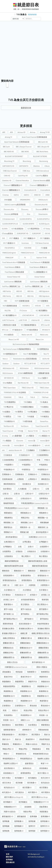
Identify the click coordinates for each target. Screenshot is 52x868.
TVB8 (19, 417)
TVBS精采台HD (9, 421)
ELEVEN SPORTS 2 (43, 219)
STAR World (26, 378)
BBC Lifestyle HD (43, 147)
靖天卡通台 (6, 778)
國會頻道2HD (45, 571)
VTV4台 (21, 431)
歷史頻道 (33, 706)
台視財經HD (45, 551)
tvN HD (47, 445)
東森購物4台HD (43, 696)
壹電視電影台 (27, 580)
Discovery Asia (9, 209)
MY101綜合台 (9, 335)
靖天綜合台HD (9, 788)
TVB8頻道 (31, 417)
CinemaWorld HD (30, 190)
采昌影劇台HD (9, 773)
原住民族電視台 (12, 537)
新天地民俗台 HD (38, 662)
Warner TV (46, 431)
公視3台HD (29, 494)
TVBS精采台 (45, 417)
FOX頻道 (44, 248)
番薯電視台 (46, 725)
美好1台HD (6, 739)
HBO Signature (44, 291)
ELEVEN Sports (44, 224)
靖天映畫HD (32, 783)
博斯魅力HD (8, 532)
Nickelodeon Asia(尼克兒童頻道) (25, 359)
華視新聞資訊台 (26, 759)
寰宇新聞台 (25, 614)
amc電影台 (30, 436)
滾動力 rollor (25, 720)
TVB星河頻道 (27, 421)
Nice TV (46, 354)
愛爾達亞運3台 (9, 643)
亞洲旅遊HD (7, 474)
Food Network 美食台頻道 (14, 272)
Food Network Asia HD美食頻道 (14, 262)
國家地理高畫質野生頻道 (14, 566)
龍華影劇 (32, 821)
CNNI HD (7, 176)
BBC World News (42, 152)
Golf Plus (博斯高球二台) (11, 286)
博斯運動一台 (43, 518)
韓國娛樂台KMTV (10, 807)
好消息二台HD (9, 600)
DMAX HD (37, 195)
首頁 (8, 854)
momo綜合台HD (34, 445)
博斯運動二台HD (27, 523)
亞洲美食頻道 (7, 479)
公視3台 (17, 494)
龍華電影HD (45, 831)
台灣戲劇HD (44, 542)
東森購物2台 (8, 691)
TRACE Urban (44, 388)
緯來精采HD (27, 730)
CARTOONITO (24, 166)
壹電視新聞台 (26, 576)
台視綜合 (19, 551)
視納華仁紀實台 (43, 759)
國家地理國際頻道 (12, 561)
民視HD (15, 710)
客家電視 (45, 600)
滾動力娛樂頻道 (43, 720)
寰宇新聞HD (44, 609)
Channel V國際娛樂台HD (11, 190)
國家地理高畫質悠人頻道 (38, 561)
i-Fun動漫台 (7, 441)
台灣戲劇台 (7, 547)
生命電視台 (33, 725)
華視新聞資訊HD (9, 759)
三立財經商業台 (43, 455)
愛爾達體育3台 (9, 657)
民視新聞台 (8, 715)
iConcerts (20, 441)
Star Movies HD (23, 383)
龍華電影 (32, 831)
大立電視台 (27, 590)
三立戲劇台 (30, 450)
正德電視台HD (20, 706)
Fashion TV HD (42, 258)
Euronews (25, 243)
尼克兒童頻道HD (25, 624)
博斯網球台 (8, 518)
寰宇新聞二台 (9, 614)
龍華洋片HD (45, 826)
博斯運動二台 (9, 523)
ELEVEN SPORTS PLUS (10, 224)
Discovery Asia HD (41, 205)
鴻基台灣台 (28, 812)
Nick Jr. (5, 359)
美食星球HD (30, 739)
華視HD (6, 754)
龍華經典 (6, 831)
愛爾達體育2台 (43, 653)
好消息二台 (46, 595)
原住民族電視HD (42, 532)
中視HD (47, 460)
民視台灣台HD (44, 710)
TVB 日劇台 (28, 402)
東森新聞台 (19, 682)
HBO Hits (30, 291)
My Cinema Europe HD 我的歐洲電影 (26, 344)
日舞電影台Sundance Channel (16, 667)
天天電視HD (44, 590)
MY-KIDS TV (46, 330)
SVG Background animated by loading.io (36, 856)
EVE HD (48, 233)
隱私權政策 (10, 862)
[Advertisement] (26, 48)
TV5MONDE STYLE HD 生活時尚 (15, 392)
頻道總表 (28, 807)
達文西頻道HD (9, 768)
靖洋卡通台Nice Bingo (40, 797)
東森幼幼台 (44, 677)
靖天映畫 (19, 783)
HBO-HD (19, 296)
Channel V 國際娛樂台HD (13, 185)
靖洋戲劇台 (23, 802)
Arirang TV (9, 137)
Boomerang (44, 161)
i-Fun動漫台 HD (44, 436)
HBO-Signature (44, 296)
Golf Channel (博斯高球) (13, 282)
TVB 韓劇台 (46, 412)
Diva (28, 214)
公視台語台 (8, 498)
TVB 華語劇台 (32, 412)
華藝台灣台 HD (8, 749)
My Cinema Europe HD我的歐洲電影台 (17, 349)
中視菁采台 (26, 470)
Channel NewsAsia (22, 180)
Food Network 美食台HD (38, 267)
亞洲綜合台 (46, 474)
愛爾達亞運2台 (43, 638)
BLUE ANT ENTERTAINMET (14, 156)
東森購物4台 (26, 696)
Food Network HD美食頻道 (40, 262)
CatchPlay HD (23, 176)
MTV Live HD (45, 325)
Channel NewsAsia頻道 (42, 180)
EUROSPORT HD (23, 233)
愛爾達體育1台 (26, 653)
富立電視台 (25, 604)
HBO (5, 301)
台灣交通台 (27, 542)
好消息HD (34, 595)
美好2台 (18, 739)
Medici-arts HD (27, 335)
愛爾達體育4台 (26, 657)
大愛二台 (6, 585)
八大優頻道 (22, 489)
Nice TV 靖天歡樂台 (30, 354)
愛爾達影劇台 (25, 643)
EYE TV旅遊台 (45, 238)
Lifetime (47, 320)
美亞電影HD (23, 735)
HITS (48, 306)
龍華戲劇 (6, 826)
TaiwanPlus (44, 421)
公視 (47, 489)
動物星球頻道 (9, 503)
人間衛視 (20, 479)
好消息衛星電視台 (28, 600)
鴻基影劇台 (44, 812)
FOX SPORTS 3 (10, 248)
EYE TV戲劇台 (14, 238)
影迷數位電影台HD (9, 633)
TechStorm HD (9, 426)
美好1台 (47, 735)
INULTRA (8, 311)
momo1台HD (45, 441)
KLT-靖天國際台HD (10, 315)
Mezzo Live (40, 339)
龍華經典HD (19, 831)
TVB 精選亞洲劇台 (27, 407)
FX (25, 258)
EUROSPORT (37, 233)
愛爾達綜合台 (8, 648)
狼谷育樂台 (19, 725)
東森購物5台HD (26, 701)
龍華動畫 (6, 821)
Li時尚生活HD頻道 (9, 325)
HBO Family (7, 291)
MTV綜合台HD (17, 330)
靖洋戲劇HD (8, 802)
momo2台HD (19, 445)
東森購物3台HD (9, 696)
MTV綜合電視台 (32, 330)
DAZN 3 (26, 195)
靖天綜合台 (45, 783)
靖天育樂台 (44, 788)
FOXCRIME (28, 248)
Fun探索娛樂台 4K (40, 272)
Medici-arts (44, 335)
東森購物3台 (44, 691)
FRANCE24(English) (9, 253)
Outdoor (6, 364)
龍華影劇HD (45, 821)
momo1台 (32, 441)
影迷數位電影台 (44, 629)
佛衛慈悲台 (46, 479)
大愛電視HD (45, 585)
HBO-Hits (30, 296)
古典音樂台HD (9, 542)
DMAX (48, 195)
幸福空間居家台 (43, 624)
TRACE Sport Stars (9, 388)
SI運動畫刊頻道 (44, 373)
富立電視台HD (43, 604)
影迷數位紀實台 (8, 629)
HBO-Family (7, 296)
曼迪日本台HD (26, 677)
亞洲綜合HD (33, 474)
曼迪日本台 (8, 677)
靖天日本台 (7, 783)
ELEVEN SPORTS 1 (26, 219)
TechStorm (25, 426)
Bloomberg (27, 161)
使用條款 (9, 860)
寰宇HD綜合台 (26, 609)
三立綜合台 (8, 455)
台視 (20, 547)
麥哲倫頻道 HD (8, 816)
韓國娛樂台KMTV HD (41, 802)
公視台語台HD (26, 498)
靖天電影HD (33, 792)
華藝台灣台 (23, 749)
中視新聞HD (9, 465)
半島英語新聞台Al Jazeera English (17, 508)
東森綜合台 (46, 682)
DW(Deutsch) (43, 200)
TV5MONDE (8, 397)
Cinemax (6, 195)
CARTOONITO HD (8, 166)
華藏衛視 (5, 744)
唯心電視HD (26, 556)
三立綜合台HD (24, 455)
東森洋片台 (33, 682)
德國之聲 (24, 633)
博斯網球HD (44, 513)
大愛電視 (32, 585)
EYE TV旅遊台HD (9, 243)
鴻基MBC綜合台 (10, 812)
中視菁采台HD (43, 470)
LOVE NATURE (44, 315)
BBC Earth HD (43, 142)
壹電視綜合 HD (43, 576)
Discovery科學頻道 (11, 214)
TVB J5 (32, 397)
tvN (3, 450)
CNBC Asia (26, 171)
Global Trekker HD (14, 277)
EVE (4, 238)
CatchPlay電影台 (42, 176)
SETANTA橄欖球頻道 (25, 373)
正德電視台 (6, 706)
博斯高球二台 (43, 527)
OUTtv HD (46, 359)
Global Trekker (40, 277)
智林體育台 (45, 672)
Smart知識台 (8, 383)
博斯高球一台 (25, 527)
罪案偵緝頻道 (43, 730)
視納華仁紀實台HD (11, 763)
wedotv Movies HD (15, 450)
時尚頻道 (19, 672)
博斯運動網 (44, 523)
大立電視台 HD (9, 590)
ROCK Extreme (8, 373)
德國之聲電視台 (9, 638)
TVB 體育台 (7, 417)
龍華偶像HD (45, 816)
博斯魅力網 (24, 532)
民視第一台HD (9, 720)
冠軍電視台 (44, 498)
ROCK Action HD (8, 368)
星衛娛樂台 (7, 672)
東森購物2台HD (26, 691)
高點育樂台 (44, 807)
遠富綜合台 (27, 768)
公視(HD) (36, 489)
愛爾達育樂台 (44, 648)
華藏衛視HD (17, 744)
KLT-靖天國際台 (42, 311)
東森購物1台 (26, 686)
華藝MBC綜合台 (32, 744)
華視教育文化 (21, 754)
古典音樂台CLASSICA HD (38, 537)
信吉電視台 (7, 489)
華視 (48, 749)
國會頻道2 (32, 571)
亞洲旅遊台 (20, 474)
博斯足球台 (25, 518)
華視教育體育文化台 (41, 754)
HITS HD (38, 306)
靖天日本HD (45, 778)
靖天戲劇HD (19, 778)
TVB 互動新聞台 (10, 402)
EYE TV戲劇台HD (30, 238)
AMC (4, 132)
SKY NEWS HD (9, 378)
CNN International (43, 171)
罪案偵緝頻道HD (8, 735)
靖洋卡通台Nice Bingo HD (14, 797)
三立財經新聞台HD (25, 460)
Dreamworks (43, 214)
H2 (49, 286)
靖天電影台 (46, 792)
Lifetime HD (35, 320)
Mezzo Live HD (14, 339)
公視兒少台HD (44, 494)
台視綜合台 (32, 551)
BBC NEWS (25, 152)
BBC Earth (6, 147)
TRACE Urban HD (28, 388)
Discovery (25, 209)
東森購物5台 (8, 701)
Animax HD (22, 132)
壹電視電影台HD (43, 580)
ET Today (47, 229)
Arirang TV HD (45, 132)
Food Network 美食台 (12, 267)
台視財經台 (9, 556)
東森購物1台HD (43, 686)
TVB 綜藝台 (6, 412)
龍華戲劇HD (19, 826)
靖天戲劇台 (32, 778)
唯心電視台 (43, 556)
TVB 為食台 (44, 402)
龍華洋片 (32, 826)
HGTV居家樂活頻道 (10, 306)
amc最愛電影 (17, 436)
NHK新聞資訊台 (43, 349)
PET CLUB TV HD (30, 364)
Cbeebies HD (7, 180)
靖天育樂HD (27, 788)
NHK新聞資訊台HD (10, 354)
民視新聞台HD (26, 715)
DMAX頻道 (8, 200)
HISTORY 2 (26, 306)
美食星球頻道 (45, 739)
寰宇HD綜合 (8, 609)
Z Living (5, 436)
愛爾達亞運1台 (26, 638)
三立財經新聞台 (8, 460)
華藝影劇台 (37, 749)
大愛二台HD (19, 585)
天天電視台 (6, 595)
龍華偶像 (33, 816)
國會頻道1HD (19, 571)
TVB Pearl (45, 397)
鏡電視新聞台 (26, 773)
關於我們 (9, 857)
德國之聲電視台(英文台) (41, 633)
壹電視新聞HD (9, 576)
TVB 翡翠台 (19, 412)
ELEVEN (5, 229)
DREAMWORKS (25, 200)
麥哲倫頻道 (22, 816)
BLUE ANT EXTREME (40, 156)
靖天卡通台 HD (43, 773)
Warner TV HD (33, 431)
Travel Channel (8, 431)
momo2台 (6, 445)
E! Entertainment (9, 219)
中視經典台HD (9, 470)
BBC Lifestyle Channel (24, 147)
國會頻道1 (6, 571)
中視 (38, 460)
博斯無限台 (8, 513)
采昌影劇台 (44, 768)
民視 (5, 710)
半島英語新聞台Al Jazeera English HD (35, 503)
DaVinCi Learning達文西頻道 (15, 205)
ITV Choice (23, 311)
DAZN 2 (16, 195)
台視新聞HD (44, 547)
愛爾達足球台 (8, 653)
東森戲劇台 (6, 682)
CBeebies (36, 166)
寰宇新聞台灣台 (42, 614)
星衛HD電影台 (42, 667)
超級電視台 (29, 763)
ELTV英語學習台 (34, 229)
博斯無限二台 (43, 508)
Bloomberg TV (9, 161)
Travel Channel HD (42, 426)
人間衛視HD (32, 479)
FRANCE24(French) (28, 253)
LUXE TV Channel (8, 320)
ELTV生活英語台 (18, 229)
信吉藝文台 (27, 484)
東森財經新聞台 (9, 686)
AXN (11, 132)
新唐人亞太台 (12, 662)
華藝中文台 (46, 744)
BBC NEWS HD (9, 152)
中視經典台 (43, 465)
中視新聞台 (26, 465)
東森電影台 (44, 701)
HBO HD (19, 291)
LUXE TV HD (23, 320)
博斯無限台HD (26, 513)
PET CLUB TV (45, 364)
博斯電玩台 (8, 527)
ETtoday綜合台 (7, 233)
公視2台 (6, 494)
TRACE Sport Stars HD (42, 383)
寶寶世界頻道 (8, 624)
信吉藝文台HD (43, 484)
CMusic (47, 166)
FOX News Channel (42, 243)
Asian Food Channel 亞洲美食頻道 (34, 137)
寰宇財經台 (44, 619)
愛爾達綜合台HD (26, 648)
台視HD (31, 547)
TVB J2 (21, 397)
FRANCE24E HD (44, 253)
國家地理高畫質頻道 (40, 566)
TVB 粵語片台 (8, 407)
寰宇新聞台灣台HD (10, 619)
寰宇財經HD (29, 619)
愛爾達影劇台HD (43, 643)
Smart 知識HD (43, 378)
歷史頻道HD (45, 706)
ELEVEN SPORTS (28, 224)
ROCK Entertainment (42, 368)
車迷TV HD (45, 763)
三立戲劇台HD (44, 450)
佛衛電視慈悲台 (10, 484)
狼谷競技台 (6, 725)
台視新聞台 (7, 551)
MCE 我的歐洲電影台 (29, 325)
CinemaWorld (45, 190)
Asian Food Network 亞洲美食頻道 (17, 142)
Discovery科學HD (42, 209)
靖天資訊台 (20, 792)
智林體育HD (32, 672)
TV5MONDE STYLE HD (41, 392)
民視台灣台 (28, 710)
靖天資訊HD (7, 792)
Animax (33, 132)
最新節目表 (26, 108)
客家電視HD (8, 604)
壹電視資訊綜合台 (10, 580)
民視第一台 (44, 715)
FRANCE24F (9, 258)
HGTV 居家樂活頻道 (22, 301)
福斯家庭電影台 (10, 730)
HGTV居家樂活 (43, 301)
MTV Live (5, 330)
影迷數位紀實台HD (26, 629)
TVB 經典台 (45, 407)
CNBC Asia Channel (10, 171)
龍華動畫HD (19, 821)
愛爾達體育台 (44, 657)
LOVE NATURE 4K (28, 315)
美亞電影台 (36, 735)
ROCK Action (24, 368)
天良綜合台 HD (20, 595)
